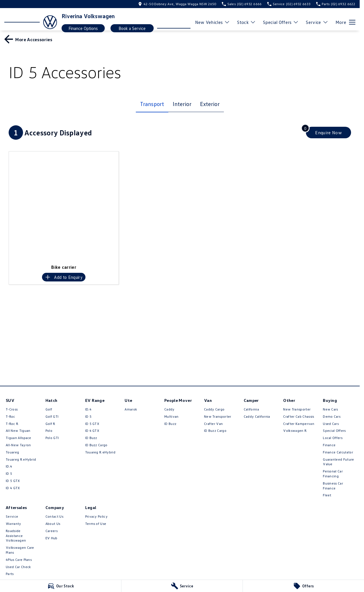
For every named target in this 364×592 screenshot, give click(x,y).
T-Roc (11, 416)
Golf (49, 409)
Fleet (327, 495)
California (251, 409)
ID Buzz (91, 438)
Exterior (210, 104)
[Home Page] (31, 22)
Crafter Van (214, 424)
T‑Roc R (12, 424)
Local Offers (333, 438)
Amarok (131, 409)
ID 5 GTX (13, 481)
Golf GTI (52, 416)
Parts (10, 574)
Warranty (14, 524)
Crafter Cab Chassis (299, 416)
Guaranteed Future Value (338, 462)
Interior (182, 104)
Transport (152, 104)
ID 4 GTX (13, 488)
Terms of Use (96, 524)
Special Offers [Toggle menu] (281, 22)
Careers (52, 531)
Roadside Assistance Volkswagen (16, 536)
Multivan (171, 416)
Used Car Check (18, 567)
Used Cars (331, 424)
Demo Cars (332, 416)
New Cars (330, 409)
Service (12, 516)
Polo (49, 431)
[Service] (182, 586)
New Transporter (218, 416)
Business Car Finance (333, 486)
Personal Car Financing (333, 474)
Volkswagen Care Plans (20, 550)
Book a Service (132, 28)
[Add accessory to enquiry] (64, 277)
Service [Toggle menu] (317, 22)
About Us (53, 524)
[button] (64, 206)
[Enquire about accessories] (328, 133)
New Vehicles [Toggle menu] (213, 22)
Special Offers (334, 431)
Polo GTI (52, 438)
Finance (329, 445)
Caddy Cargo (214, 409)
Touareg (12, 452)
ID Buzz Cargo (96, 445)
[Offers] (303, 586)
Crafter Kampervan (299, 424)
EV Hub (52, 538)
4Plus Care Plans (19, 560)
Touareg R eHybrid (21, 459)
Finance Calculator (338, 452)
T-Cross (12, 409)
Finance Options (83, 28)
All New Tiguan (18, 431)
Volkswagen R (295, 431)
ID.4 (9, 466)
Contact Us (54, 516)
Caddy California (257, 416)
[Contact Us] (177, 4)
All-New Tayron (18, 445)
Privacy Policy (96, 516)
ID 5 (9, 473)
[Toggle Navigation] (345, 22)
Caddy (169, 409)
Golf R (50, 424)
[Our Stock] (61, 586)
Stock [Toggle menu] (246, 22)
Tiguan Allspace (19, 438)
